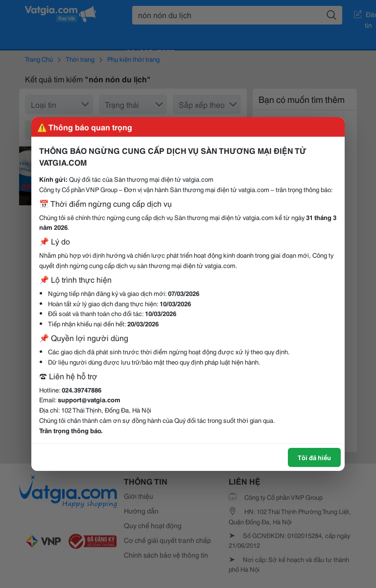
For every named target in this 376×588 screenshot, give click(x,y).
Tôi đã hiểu (314, 457)
